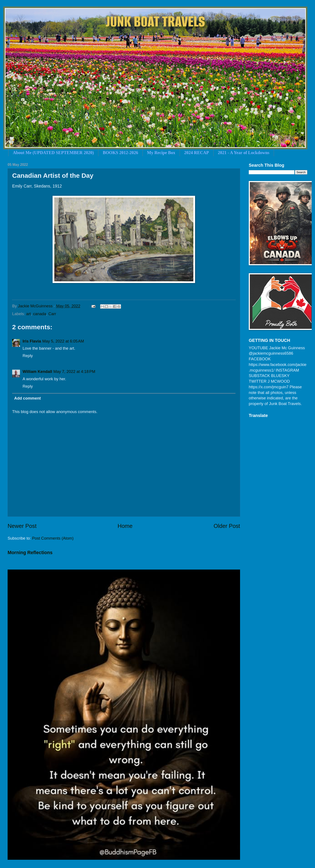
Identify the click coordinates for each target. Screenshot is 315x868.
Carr (52, 314)
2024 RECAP (197, 153)
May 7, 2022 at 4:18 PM (74, 371)
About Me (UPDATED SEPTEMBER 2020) (53, 153)
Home (125, 526)
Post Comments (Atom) (53, 538)
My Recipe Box (161, 153)
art (28, 314)
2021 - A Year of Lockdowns (244, 153)
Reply (28, 356)
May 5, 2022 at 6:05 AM (63, 341)
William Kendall (37, 371)
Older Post (227, 526)
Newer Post (22, 526)
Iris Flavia (32, 341)
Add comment (27, 398)
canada (40, 314)
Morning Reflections (30, 553)
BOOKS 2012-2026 (120, 153)
